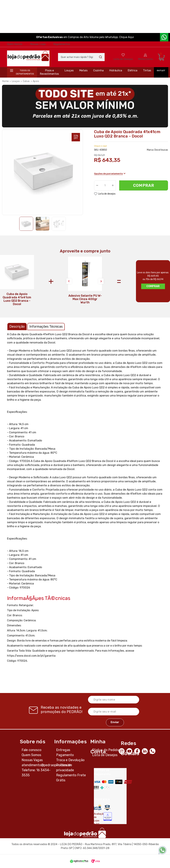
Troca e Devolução (70, 760)
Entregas (63, 750)
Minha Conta (145, 59)
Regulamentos (62, 44)
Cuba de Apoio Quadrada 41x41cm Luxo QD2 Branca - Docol (17, 299)
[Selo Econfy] (108, 817)
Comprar (144, 186)
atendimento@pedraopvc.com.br (46, 765)
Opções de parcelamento (110, 174)
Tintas (147, 70)
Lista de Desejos (123, 59)
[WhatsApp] (153, 751)
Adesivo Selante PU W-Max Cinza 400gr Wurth (85, 299)
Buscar (101, 57)
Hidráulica (116, 70)
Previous (69, 281)
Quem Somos (15, 44)
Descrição (17, 326)
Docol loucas (161, 150)
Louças (69, 70)
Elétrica (133, 70)
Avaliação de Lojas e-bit (97, 819)
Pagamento (65, 755)
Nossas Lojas (38, 44)
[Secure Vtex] (107, 808)
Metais (83, 70)
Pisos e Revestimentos (49, 72)
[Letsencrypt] (98, 807)
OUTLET (161, 71)
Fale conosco (32, 750)
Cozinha (98, 70)
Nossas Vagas (32, 760)
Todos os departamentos (25, 72)
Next (101, 281)
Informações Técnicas (46, 326)
